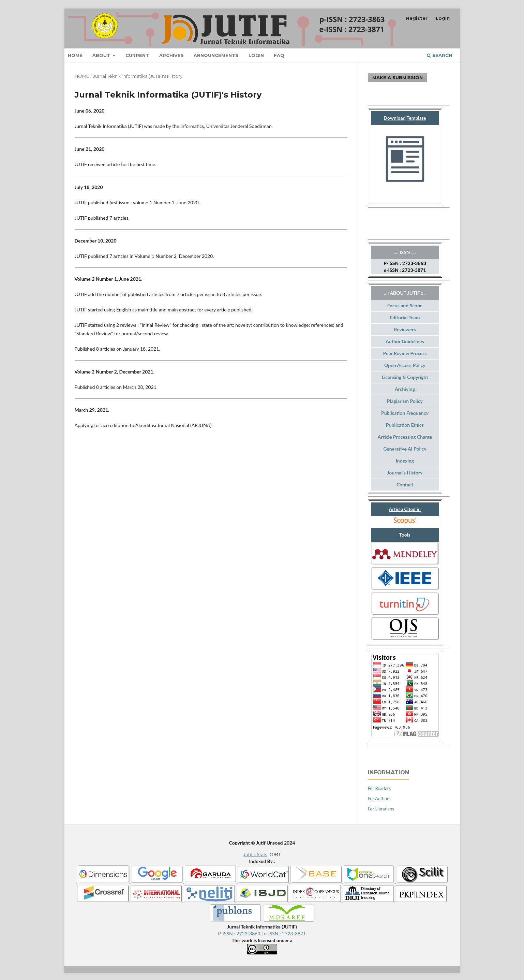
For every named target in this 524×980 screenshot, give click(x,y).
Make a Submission (398, 77)
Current (137, 55)
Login (256, 55)
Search (439, 55)
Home (75, 55)
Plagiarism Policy (405, 401)
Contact (405, 485)
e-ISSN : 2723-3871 (285, 933)
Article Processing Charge (405, 437)
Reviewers (405, 329)
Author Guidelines (405, 341)
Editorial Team (405, 317)
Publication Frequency (405, 413)
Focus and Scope (405, 305)
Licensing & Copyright (405, 377)
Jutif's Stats (255, 854)
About (102, 55)
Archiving (405, 389)
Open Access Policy (405, 365)
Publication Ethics (405, 425)
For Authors (379, 799)
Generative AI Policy (405, 449)
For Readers (379, 788)
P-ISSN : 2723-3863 (240, 933)
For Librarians (381, 809)
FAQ (279, 55)
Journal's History (405, 473)
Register (417, 18)
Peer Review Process (405, 353)
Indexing (405, 461)
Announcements (216, 55)
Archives (171, 55)
